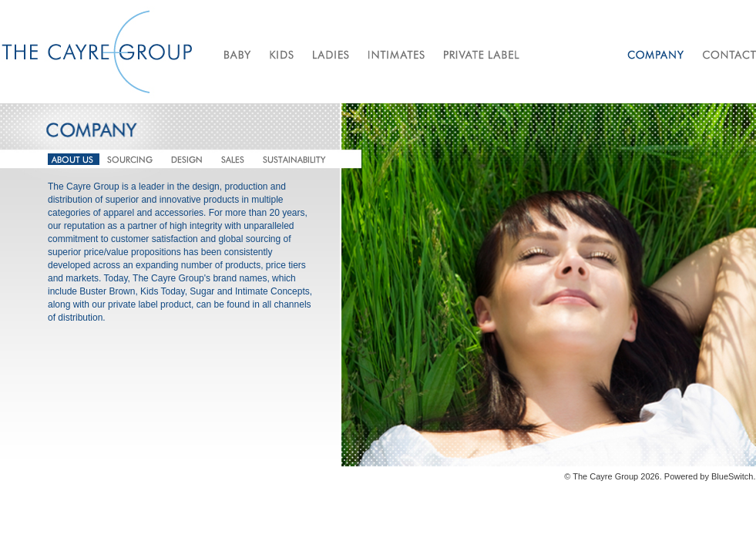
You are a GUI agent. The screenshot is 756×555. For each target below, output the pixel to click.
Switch (741, 476)
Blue (720, 476)
